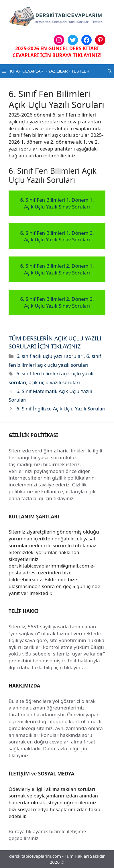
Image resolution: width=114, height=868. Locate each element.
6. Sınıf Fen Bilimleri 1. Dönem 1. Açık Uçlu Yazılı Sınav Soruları (57, 203)
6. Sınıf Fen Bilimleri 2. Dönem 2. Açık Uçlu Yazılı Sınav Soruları (57, 302)
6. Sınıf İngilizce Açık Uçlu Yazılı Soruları (61, 409)
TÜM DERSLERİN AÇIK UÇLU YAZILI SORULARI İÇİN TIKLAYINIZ (55, 342)
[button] (110, 71)
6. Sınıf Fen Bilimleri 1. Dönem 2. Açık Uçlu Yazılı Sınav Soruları (57, 236)
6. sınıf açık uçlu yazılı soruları (50, 356)
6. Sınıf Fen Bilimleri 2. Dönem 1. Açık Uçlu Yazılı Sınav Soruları (57, 269)
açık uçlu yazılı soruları (54, 382)
